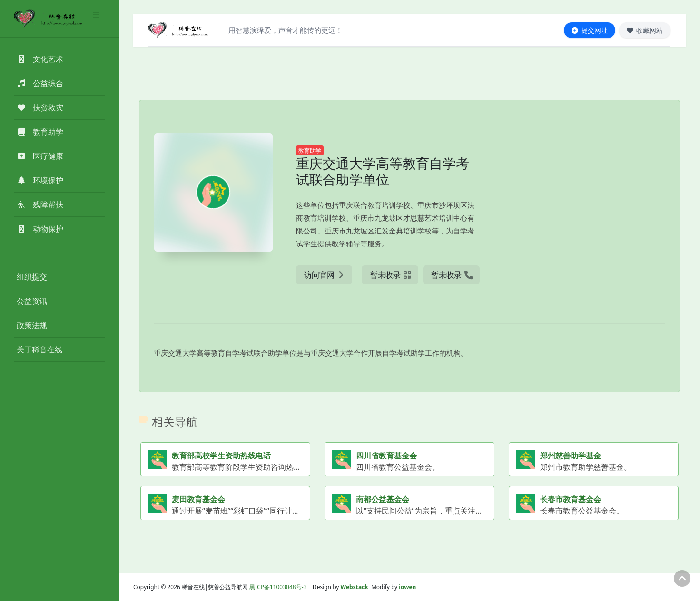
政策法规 (32, 325)
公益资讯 (32, 301)
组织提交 (32, 277)
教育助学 (310, 150)
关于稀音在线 (39, 349)
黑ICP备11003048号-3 (278, 587)
